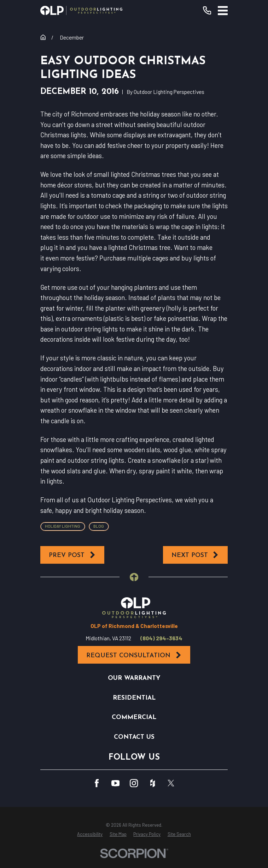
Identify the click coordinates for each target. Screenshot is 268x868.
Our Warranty (134, 678)
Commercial (134, 717)
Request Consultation (134, 655)
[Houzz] (153, 783)
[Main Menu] (223, 11)
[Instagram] (134, 783)
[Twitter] (171, 783)
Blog (99, 526)
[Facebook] (97, 783)
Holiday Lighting (63, 526)
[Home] (81, 10)
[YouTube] (115, 783)
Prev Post (72, 555)
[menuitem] (90, 834)
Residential (134, 698)
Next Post (195, 555)
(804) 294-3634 (161, 638)
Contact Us (134, 737)
